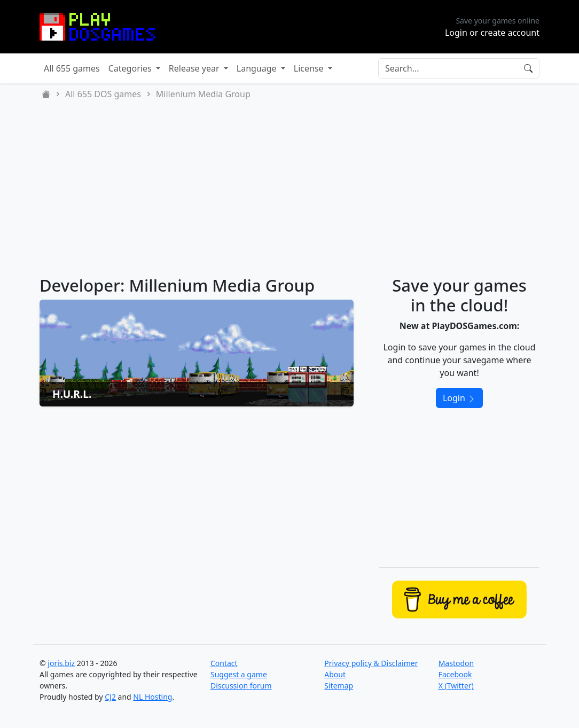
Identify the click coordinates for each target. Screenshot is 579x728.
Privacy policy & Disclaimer (371, 663)
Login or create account (492, 33)
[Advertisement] (289, 188)
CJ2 (110, 697)
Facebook (455, 674)
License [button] (310, 68)
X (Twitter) (456, 686)
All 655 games (72, 68)
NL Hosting (152, 697)
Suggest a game (239, 674)
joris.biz (61, 663)
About (335, 674)
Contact (224, 663)
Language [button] (258, 68)
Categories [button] (131, 68)
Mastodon (456, 663)
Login (459, 398)
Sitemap (339, 686)
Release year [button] (195, 68)
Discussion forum (241, 686)
